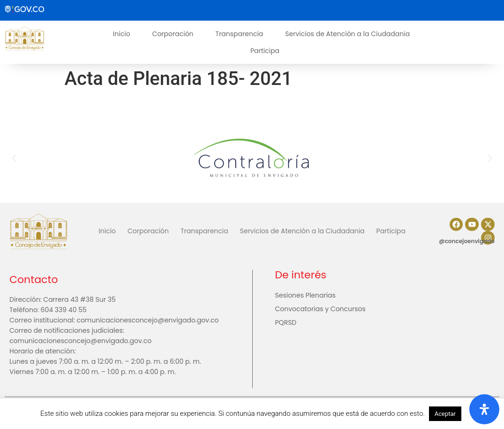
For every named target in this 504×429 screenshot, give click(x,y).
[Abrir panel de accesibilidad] (484, 409)
